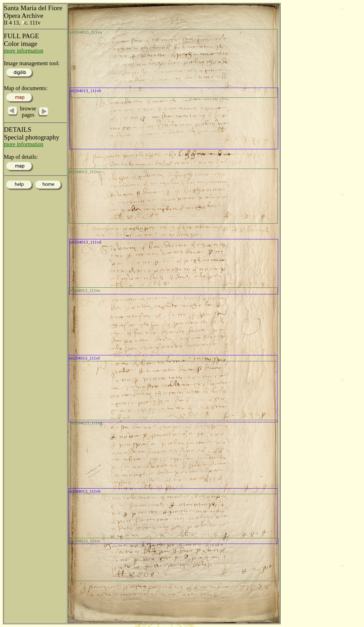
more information (23, 51)
